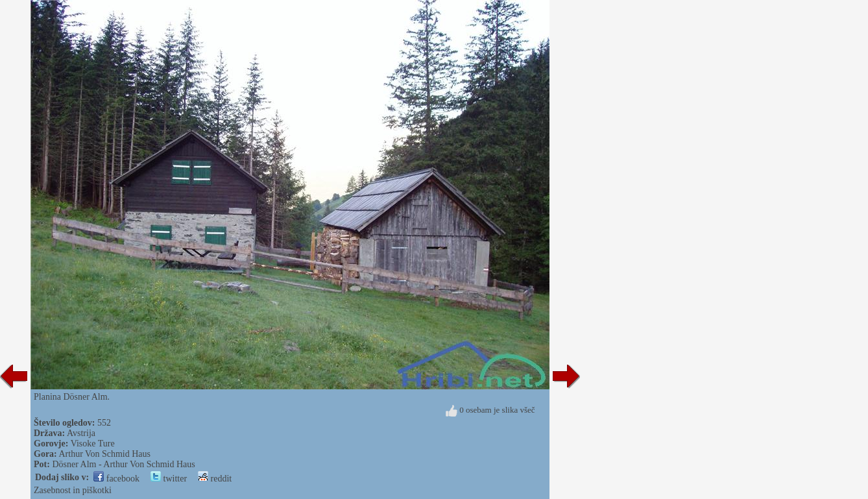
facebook (116, 479)
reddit (215, 479)
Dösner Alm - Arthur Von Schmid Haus (123, 464)
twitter (169, 479)
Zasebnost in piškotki (73, 490)
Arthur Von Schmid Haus (105, 454)
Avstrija (81, 433)
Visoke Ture (93, 444)
